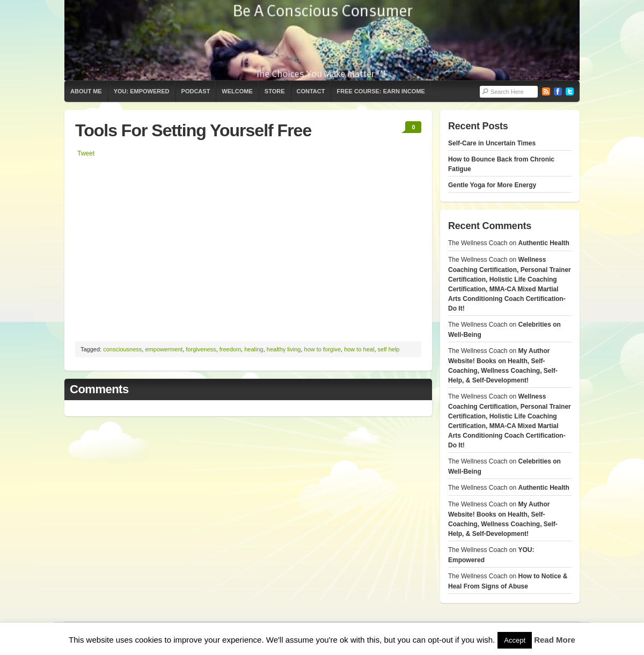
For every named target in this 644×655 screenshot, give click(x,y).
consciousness (122, 349)
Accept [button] (515, 640)
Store (275, 91)
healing (254, 349)
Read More (555, 640)
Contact (311, 91)
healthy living (284, 349)
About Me (86, 91)
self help (389, 349)
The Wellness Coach (322, 40)
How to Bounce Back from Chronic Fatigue (501, 164)
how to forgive (323, 349)
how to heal (359, 349)
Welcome (237, 91)
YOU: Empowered (142, 91)
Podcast (196, 91)
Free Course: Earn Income (380, 91)
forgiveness (201, 349)
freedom (230, 349)
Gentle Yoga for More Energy (492, 185)
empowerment (164, 349)
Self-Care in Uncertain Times (492, 143)
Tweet (86, 153)
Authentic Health (544, 243)
